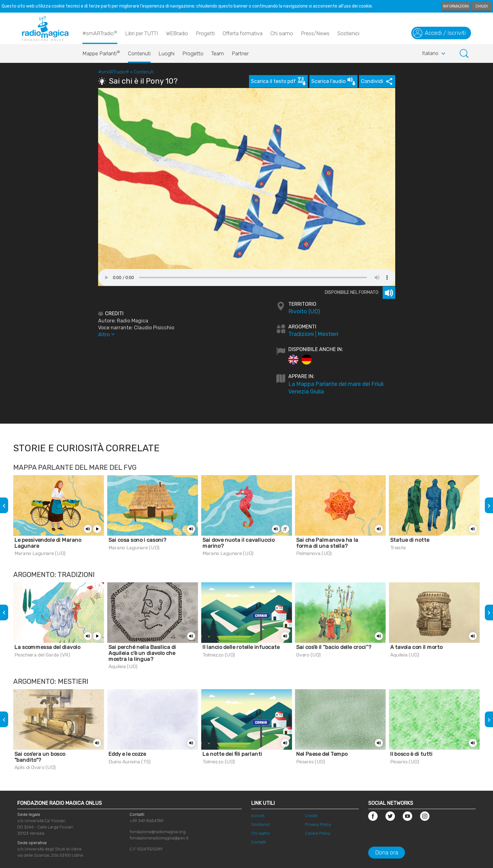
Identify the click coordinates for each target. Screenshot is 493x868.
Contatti (259, 842)
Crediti (311, 816)
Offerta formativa (243, 33)
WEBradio (177, 33)
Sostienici (348, 33)
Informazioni (456, 6)
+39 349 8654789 (147, 821)
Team (218, 53)
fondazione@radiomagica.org (158, 832)
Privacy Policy (318, 824)
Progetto (193, 53)
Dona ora (387, 853)
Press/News (315, 33)
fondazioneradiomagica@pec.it (159, 838)
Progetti (205, 33)
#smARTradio (100, 33)
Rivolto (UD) (304, 311)
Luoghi (166, 53)
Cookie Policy (318, 833)
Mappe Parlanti (101, 52)
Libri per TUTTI (142, 33)
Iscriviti (258, 816)
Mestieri (328, 334)
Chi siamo (282, 33)
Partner (240, 53)
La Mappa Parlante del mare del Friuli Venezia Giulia (336, 388)
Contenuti (139, 53)
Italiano (435, 54)
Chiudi (482, 6)
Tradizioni (301, 334)
